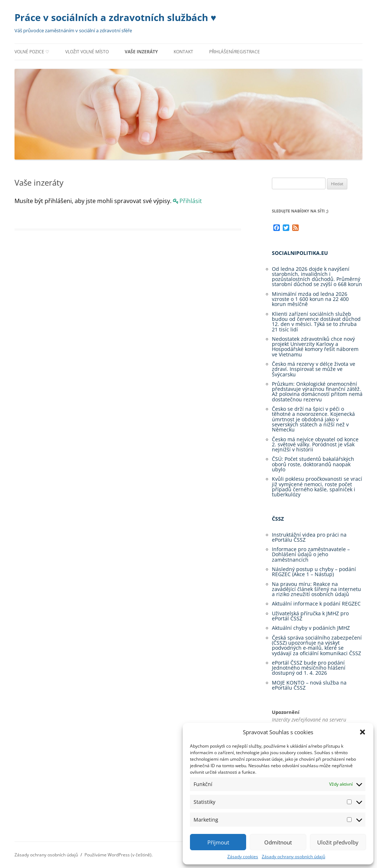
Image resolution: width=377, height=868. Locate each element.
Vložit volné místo (87, 52)
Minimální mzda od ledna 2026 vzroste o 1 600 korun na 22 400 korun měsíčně (310, 299)
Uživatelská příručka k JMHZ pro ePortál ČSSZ (310, 616)
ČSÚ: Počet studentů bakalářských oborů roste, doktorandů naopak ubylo (313, 464)
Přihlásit (191, 201)
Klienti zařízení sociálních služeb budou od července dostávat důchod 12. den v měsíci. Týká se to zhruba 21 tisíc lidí (316, 322)
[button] (362, 732)
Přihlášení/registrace (235, 52)
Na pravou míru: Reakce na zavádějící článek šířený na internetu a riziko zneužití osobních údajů (316, 589)
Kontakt (183, 52)
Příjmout (218, 842)
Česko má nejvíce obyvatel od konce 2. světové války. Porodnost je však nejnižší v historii (315, 445)
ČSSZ (278, 519)
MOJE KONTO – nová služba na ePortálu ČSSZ (309, 685)
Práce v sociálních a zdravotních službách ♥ (115, 17)
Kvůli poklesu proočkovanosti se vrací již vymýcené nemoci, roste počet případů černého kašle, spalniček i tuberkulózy (317, 487)
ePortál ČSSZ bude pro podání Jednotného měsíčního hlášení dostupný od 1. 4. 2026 (309, 668)
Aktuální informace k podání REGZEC (316, 604)
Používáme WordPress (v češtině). (119, 855)
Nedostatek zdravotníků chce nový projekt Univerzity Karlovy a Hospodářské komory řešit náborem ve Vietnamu (315, 347)
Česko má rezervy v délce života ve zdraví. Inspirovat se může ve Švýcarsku (314, 369)
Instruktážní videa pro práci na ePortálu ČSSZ (309, 537)
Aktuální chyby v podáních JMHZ (311, 628)
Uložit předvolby (338, 842)
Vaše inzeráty (141, 52)
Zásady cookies (243, 857)
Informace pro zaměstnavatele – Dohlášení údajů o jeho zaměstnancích (311, 554)
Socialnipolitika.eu (300, 253)
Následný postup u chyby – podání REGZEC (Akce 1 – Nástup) (314, 572)
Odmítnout (278, 842)
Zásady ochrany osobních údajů (293, 857)
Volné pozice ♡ (32, 52)
